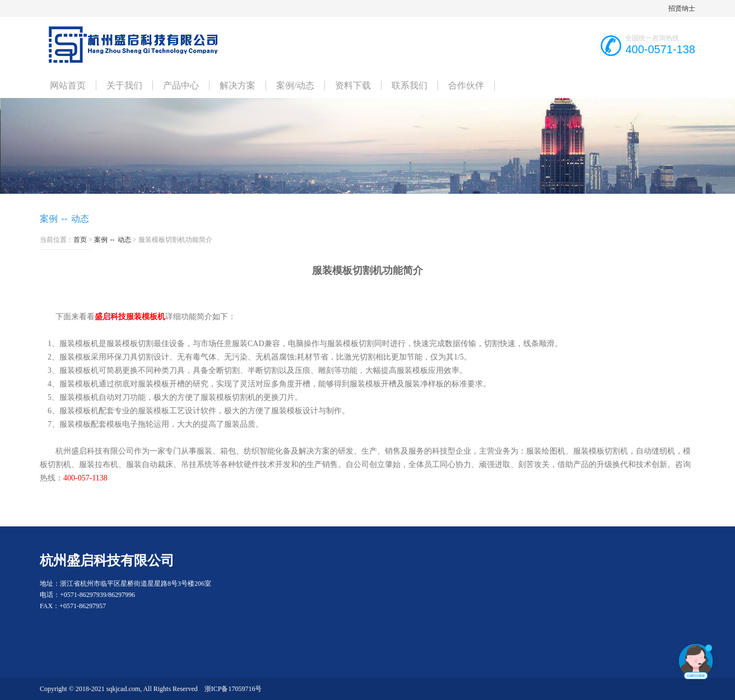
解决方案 (238, 85)
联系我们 (410, 85)
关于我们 (124, 85)
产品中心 (181, 85)
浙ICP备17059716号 (233, 689)
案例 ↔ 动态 (113, 240)
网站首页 (68, 85)
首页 (80, 240)
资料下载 (353, 85)
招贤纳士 (682, 8)
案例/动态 (295, 85)
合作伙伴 (466, 85)
